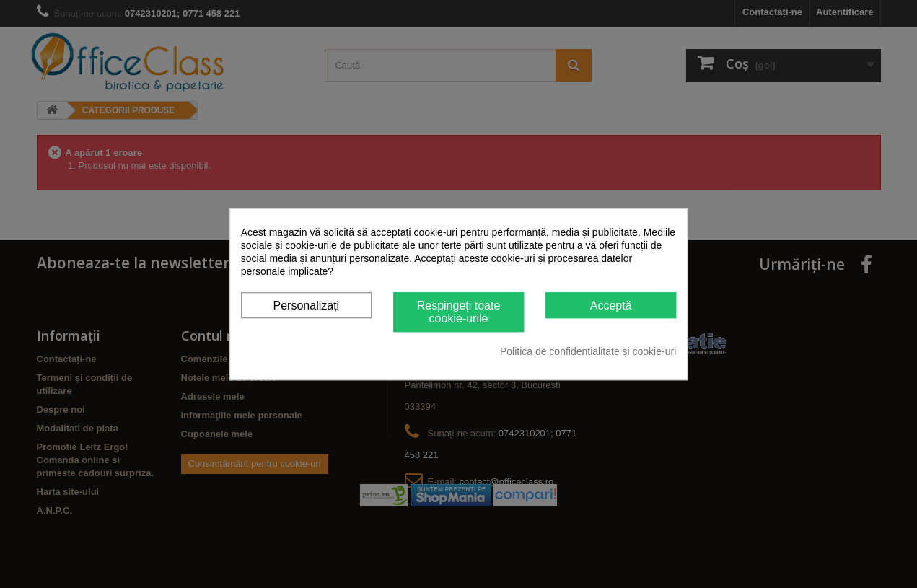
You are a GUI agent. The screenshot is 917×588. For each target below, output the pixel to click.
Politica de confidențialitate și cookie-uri (588, 351)
